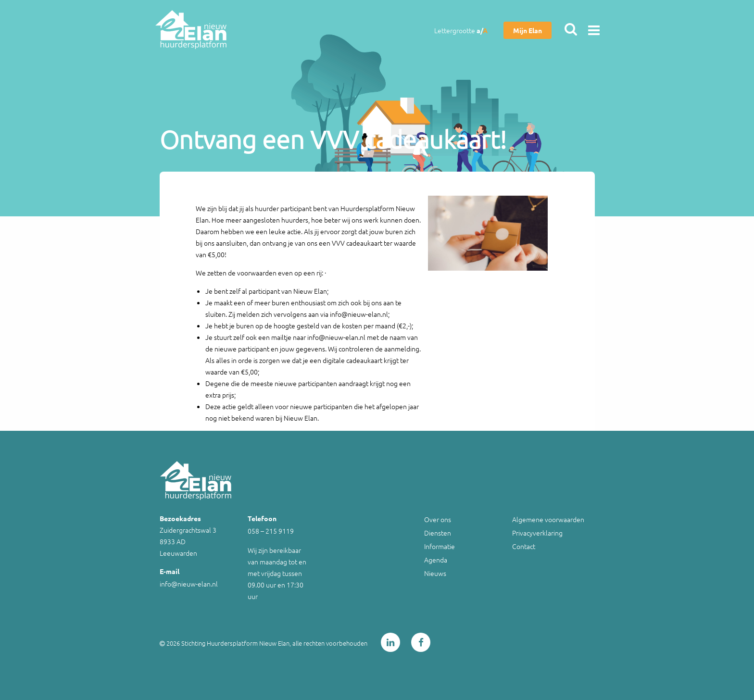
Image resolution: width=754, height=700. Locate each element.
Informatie (440, 546)
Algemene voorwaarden (548, 519)
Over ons (438, 519)
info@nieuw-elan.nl (189, 584)
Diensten (438, 533)
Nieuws (435, 573)
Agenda (436, 560)
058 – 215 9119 (271, 531)
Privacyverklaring (537, 533)
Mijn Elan (528, 30)
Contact (524, 546)
